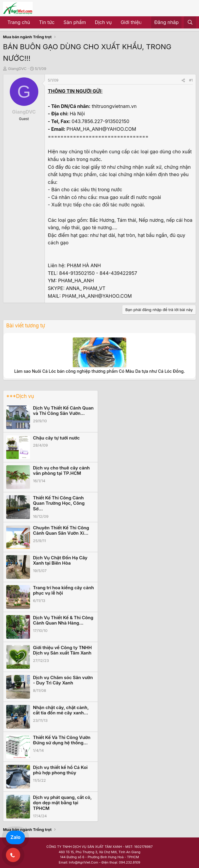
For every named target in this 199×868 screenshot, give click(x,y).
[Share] (183, 80)
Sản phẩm (75, 22)
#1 (191, 80)
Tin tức (47, 22)
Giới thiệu (131, 22)
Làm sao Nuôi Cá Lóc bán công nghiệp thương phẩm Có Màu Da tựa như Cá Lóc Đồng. (100, 371)
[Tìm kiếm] (190, 23)
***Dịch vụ (20, 396)
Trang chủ (19, 22)
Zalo (15, 837)
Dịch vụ (103, 22)
